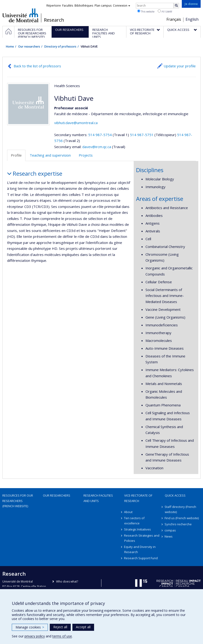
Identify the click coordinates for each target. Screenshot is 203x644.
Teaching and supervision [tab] (50, 155)
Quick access (175, 495)
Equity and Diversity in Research (140, 549)
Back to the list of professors (37, 66)
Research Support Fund (141, 558)
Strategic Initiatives (138, 529)
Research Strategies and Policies (142, 538)
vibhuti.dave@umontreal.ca (76, 123)
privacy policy (35, 636)
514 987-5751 (142, 135)
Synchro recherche (178, 524)
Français (174, 19)
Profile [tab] (16, 155)
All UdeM (165, 11)
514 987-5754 (100, 135)
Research (54, 20)
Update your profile (180, 66)
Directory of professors (60, 47)
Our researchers (29, 47)
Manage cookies (30, 627)
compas (170, 530)
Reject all (60, 627)
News (169, 536)
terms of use (62, 636)
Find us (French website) (182, 518)
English (192, 19)
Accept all (83, 627)
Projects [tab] (86, 155)
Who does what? (67, 581)
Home (10, 47)
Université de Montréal (20, 15)
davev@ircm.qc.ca (97, 147)
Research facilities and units (98, 498)
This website (146, 11)
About (128, 512)
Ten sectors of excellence (135, 521)
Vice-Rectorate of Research (138, 498)
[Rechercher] (176, 6)
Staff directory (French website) (181, 509)
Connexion (122, 6)
